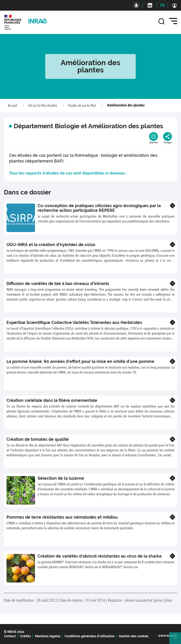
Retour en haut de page (177, 640)
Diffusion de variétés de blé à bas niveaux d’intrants (58, 284)
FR (162, 5)
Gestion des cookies (134, 636)
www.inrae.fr (168, 636)
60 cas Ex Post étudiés (43, 106)
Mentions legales (48, 636)
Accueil (12, 106)
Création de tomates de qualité (38, 439)
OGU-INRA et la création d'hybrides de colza (51, 245)
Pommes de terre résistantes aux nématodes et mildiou (62, 517)
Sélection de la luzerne (61, 478)
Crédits (25, 636)
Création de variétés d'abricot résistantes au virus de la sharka (100, 556)
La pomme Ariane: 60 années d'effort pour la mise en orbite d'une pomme (80, 361)
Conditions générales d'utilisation (90, 636)
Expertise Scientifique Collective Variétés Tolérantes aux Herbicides (74, 323)
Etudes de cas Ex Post (82, 106)
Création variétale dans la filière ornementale (52, 400)
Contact (10, 636)
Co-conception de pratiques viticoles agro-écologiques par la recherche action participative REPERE (99, 208)
